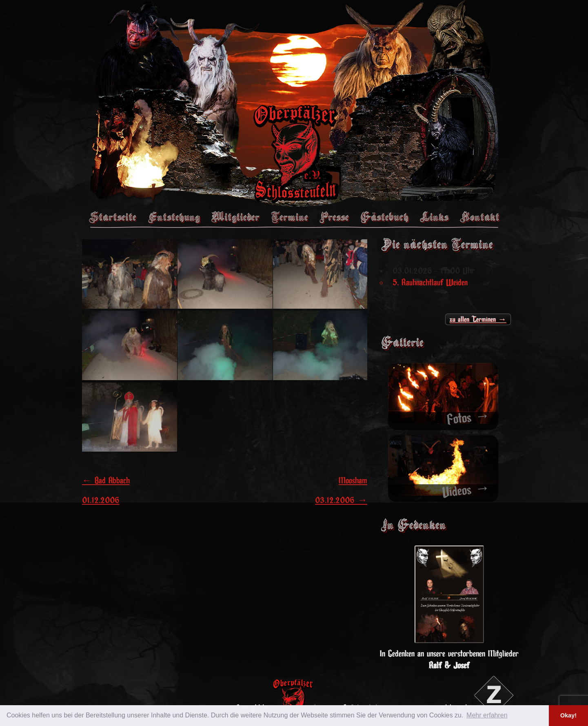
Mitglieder (235, 217)
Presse (334, 217)
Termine (290, 217)
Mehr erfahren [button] (487, 715)
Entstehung (174, 217)
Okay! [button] (568, 715)
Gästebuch (384, 217)
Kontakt (480, 217)
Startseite (113, 217)
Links (434, 217)
